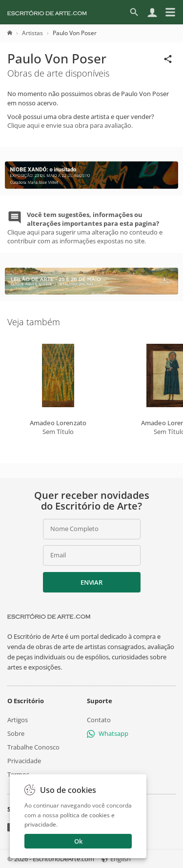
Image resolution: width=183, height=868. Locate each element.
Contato (99, 719)
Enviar (91, 582)
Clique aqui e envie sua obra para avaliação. (70, 125)
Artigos (18, 719)
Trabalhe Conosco (33, 747)
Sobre (16, 733)
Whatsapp (108, 733)
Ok (78, 841)
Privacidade (24, 761)
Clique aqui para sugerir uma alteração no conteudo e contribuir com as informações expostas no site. (85, 228)
